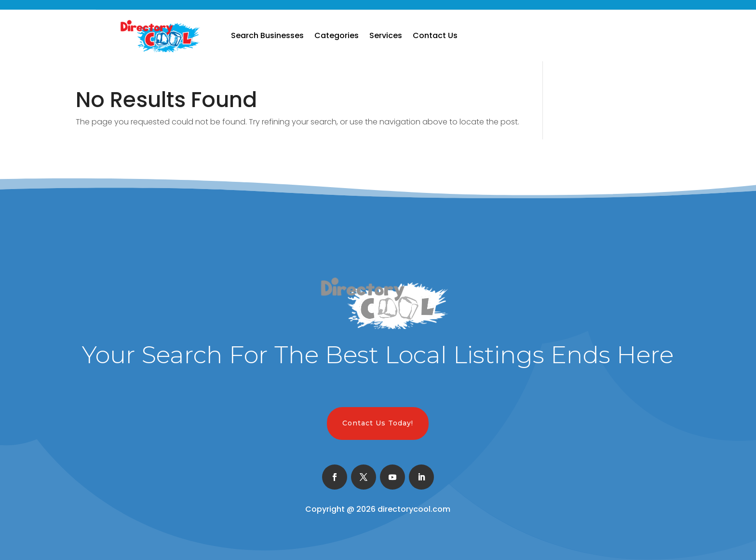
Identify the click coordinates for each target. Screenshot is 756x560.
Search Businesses (267, 35)
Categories (337, 35)
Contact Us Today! (378, 423)
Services (386, 35)
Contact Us (435, 35)
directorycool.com (414, 509)
